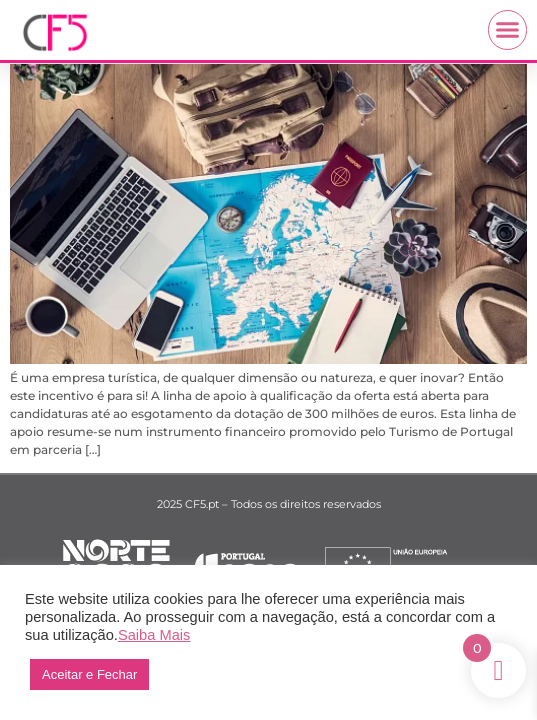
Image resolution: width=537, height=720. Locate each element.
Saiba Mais (154, 635)
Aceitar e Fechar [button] (89, 674)
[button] (508, 30)
